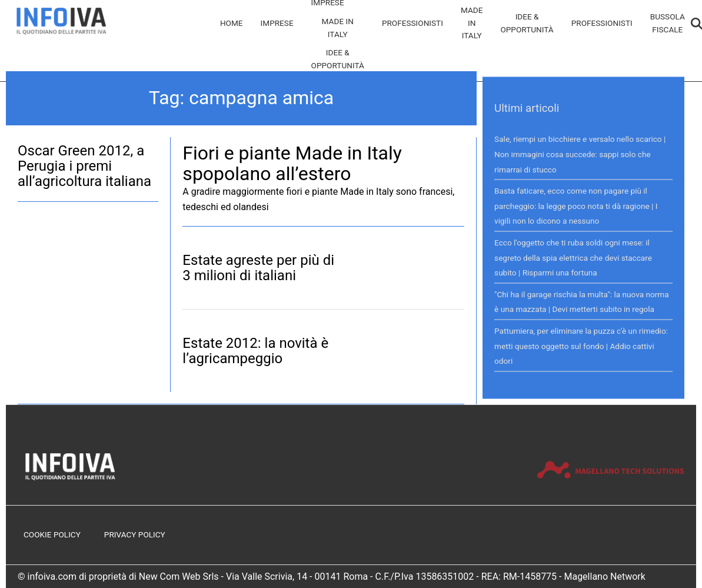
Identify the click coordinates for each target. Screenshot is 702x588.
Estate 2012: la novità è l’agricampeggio (255, 351)
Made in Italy (338, 28)
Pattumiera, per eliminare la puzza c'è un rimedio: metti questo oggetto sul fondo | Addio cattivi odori (581, 345)
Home (232, 23)
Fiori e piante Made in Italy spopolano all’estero (292, 163)
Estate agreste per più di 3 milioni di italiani (258, 268)
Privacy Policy (135, 534)
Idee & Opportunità (338, 59)
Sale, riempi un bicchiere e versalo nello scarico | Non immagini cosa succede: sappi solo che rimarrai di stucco (580, 154)
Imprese (277, 23)
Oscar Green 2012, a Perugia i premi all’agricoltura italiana (84, 166)
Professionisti (412, 23)
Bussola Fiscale (668, 23)
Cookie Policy (52, 534)
